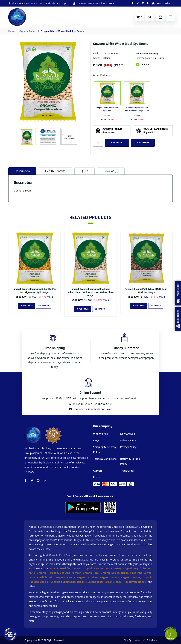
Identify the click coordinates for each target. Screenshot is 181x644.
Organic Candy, (67, 577)
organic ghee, (114, 582)
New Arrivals (128, 434)
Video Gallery (128, 440)
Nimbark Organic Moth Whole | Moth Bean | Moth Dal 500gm (147, 291)
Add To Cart (27, 306)
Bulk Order (143, 143)
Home (12, 31)
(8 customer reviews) (147, 54)
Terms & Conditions (105, 459)
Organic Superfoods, (64, 582)
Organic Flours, (111, 577)
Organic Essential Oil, (91, 582)
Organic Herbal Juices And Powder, (60, 573)
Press (96, 477)
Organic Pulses (28, 31)
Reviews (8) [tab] (111, 171)
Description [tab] (22, 171)
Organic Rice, (92, 573)
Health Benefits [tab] (55, 171)
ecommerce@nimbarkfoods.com (90, 409)
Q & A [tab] (85, 171)
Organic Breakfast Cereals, (66, 568)
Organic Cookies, (89, 577)
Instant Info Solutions (145, 640)
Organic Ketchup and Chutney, (103, 568)
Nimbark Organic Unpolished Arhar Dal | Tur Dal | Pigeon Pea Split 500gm (35, 291)
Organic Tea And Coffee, (137, 573)
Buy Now (44, 306)
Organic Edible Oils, (42, 577)
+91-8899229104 (103, 404)
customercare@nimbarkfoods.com (93, 3)
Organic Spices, (111, 573)
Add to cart (117, 143)
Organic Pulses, (132, 577)
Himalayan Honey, (136, 582)
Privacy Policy (128, 447)
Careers (98, 471)
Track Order (161, 3)
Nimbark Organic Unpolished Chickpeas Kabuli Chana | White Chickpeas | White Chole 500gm (91, 292)
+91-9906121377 (80, 404)
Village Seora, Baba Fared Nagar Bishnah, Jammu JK (37, 3)
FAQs (96, 440)
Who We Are (100, 434)
